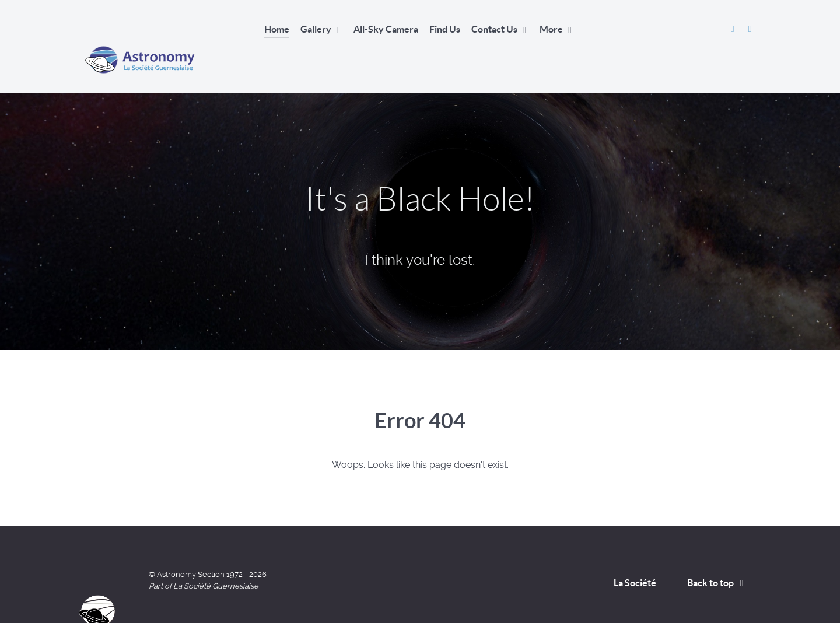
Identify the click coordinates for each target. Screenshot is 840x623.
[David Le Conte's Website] (750, 29)
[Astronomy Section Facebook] (734, 29)
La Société (635, 556)
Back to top (717, 556)
